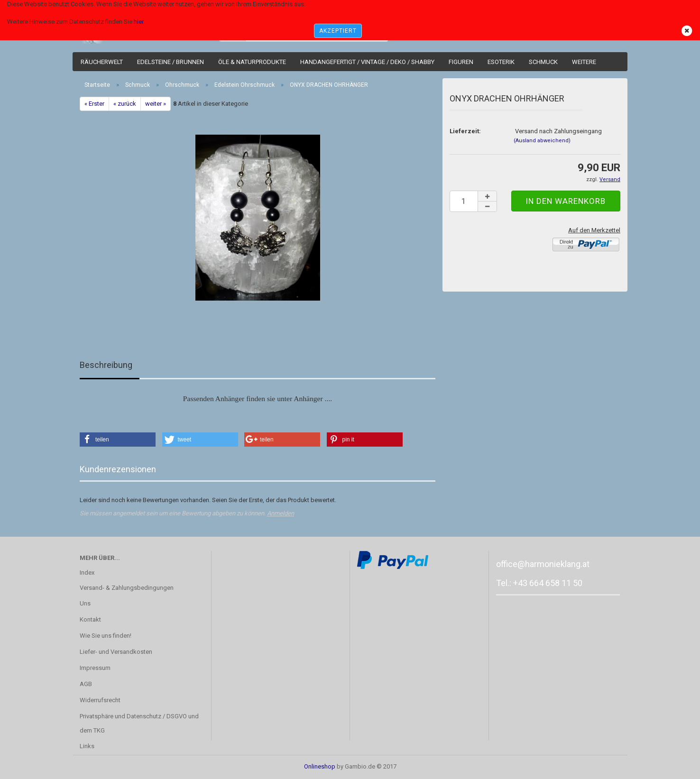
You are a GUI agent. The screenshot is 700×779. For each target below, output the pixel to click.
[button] (118, 440)
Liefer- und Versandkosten (116, 652)
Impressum (95, 668)
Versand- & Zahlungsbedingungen (127, 588)
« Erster (94, 104)
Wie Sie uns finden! (106, 636)
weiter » (156, 104)
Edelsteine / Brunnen (170, 62)
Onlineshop (320, 766)
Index (87, 573)
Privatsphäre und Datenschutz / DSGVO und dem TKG (139, 723)
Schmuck (543, 62)
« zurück (125, 104)
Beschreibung (106, 365)
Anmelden (281, 513)
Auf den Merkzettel (594, 230)
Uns (85, 603)
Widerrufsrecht (100, 700)
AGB (86, 684)
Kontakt (90, 619)
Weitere (584, 62)
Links (87, 746)
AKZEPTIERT (338, 31)
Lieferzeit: (465, 131)
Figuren (461, 62)
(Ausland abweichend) (542, 141)
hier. (139, 22)
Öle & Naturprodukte (252, 62)
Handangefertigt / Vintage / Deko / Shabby (367, 62)
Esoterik (501, 62)
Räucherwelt (102, 62)
